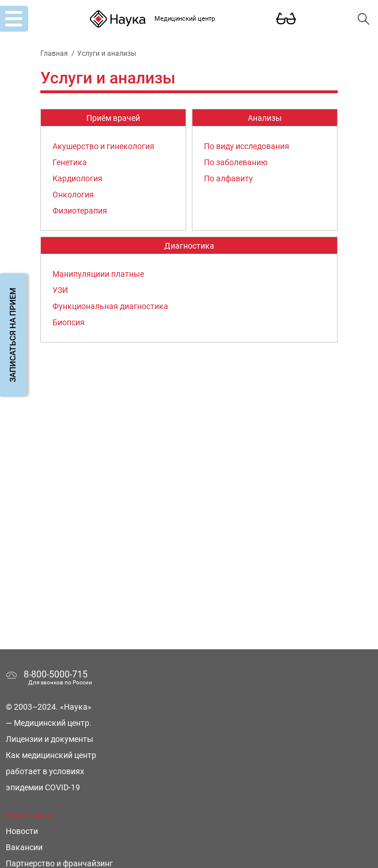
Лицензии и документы (50, 739)
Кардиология (78, 178)
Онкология (73, 195)
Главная (54, 54)
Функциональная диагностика (110, 306)
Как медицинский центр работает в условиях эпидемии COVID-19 (51, 771)
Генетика (70, 162)
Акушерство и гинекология (103, 146)
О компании (29, 815)
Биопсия (69, 322)
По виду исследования (247, 146)
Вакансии (24, 847)
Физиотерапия (80, 211)
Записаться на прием (13, 335)
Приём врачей (113, 118)
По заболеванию (236, 162)
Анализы (265, 118)
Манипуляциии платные (98, 274)
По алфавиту (228, 178)
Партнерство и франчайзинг (59, 863)
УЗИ (60, 290)
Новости (22, 831)
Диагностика (189, 246)
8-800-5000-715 (56, 674)
